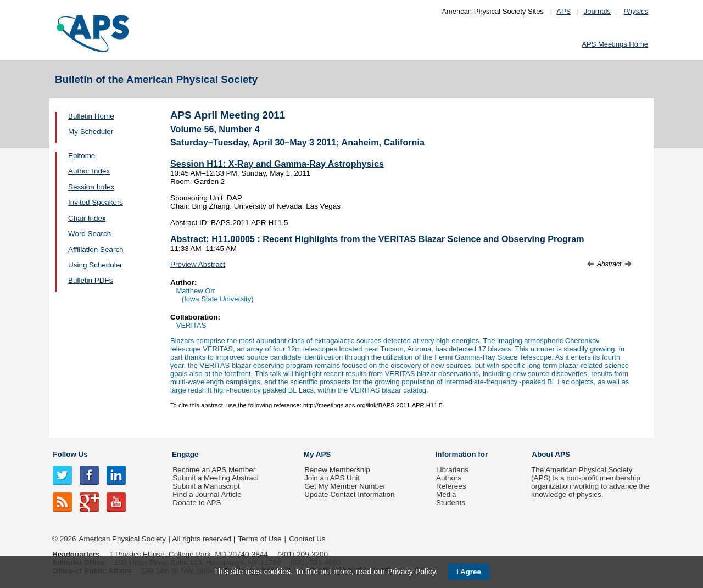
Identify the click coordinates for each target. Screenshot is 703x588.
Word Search (90, 234)
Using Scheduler (95, 265)
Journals (597, 11)
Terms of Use (260, 539)
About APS (551, 454)
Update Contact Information (349, 494)
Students (451, 503)
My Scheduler (91, 131)
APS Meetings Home (615, 44)
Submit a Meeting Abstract (216, 478)
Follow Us (70, 454)
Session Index (91, 187)
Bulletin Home (91, 116)
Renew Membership (337, 470)
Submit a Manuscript (206, 486)
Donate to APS (197, 503)
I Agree (469, 572)
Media (446, 494)
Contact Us (307, 539)
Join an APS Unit (332, 478)
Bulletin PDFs (90, 280)
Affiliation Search (96, 250)
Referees (451, 486)
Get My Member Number (345, 486)
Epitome (82, 156)
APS (563, 11)
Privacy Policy (411, 572)
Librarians (452, 470)
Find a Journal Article (207, 494)
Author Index (89, 171)
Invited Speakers (96, 202)
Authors (449, 478)
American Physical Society (122, 539)
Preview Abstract (198, 264)
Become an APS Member (214, 470)
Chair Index (87, 218)
